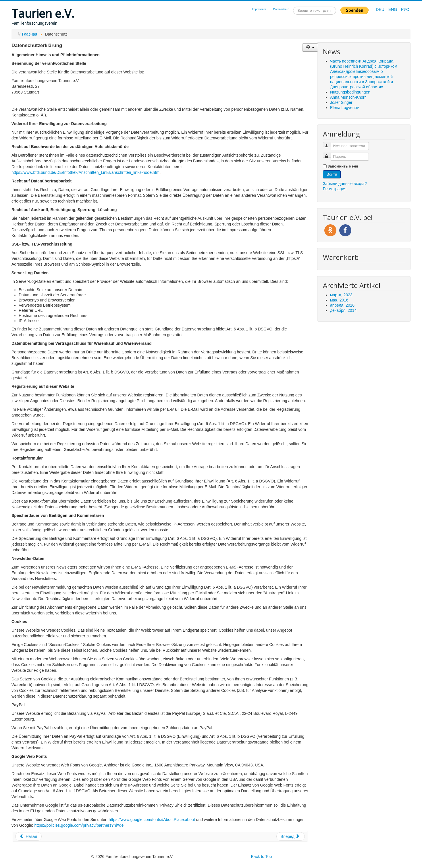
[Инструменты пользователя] (310, 47)
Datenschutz (281, 9)
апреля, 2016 (342, 305)
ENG (393, 9)
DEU (380, 9)
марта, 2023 (341, 295)
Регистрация (335, 189)
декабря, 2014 (343, 310)
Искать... (293, 7)
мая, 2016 (339, 300)
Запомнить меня (343, 166)
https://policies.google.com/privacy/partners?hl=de (79, 825)
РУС (405, 9)
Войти (332, 174)
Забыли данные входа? (345, 184)
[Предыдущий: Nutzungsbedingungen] (28, 836)
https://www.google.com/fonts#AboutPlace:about (152, 820)
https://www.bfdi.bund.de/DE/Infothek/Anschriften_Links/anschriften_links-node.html (86, 172)
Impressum (259, 9)
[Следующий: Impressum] (291, 836)
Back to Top (261, 857)
